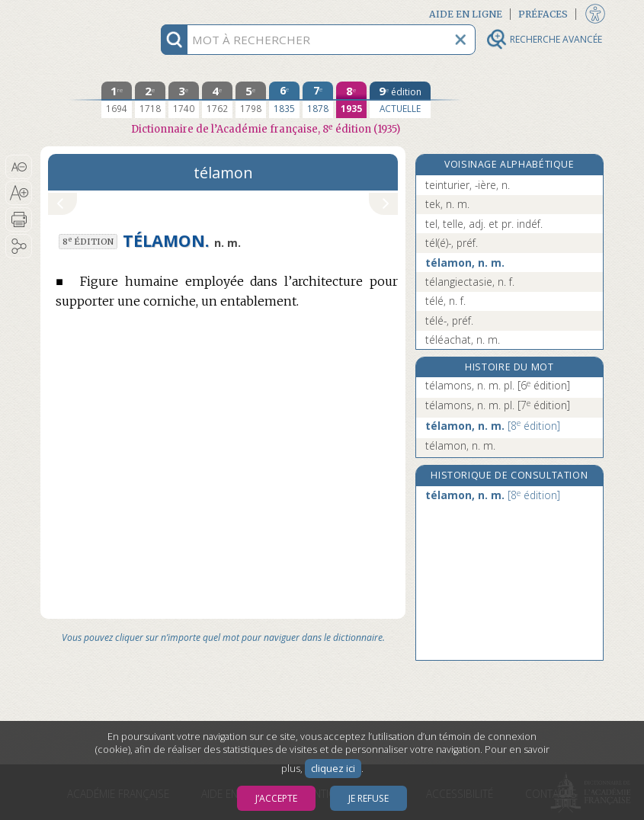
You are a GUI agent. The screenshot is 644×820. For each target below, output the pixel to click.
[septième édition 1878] (318, 100)
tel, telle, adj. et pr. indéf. (484, 224)
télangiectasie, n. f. (470, 282)
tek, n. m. (447, 204)
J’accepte (276, 798)
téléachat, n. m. (463, 340)
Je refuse (368, 798)
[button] (19, 167)
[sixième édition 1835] (284, 100)
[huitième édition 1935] (351, 100)
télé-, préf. (449, 320)
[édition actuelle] (400, 100)
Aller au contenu (100, 13)
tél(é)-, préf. (452, 243)
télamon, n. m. (465, 263)
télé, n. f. (445, 301)
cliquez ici (333, 769)
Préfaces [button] (543, 14)
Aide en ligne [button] (466, 14)
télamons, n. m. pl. (498, 385)
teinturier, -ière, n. (468, 185)
